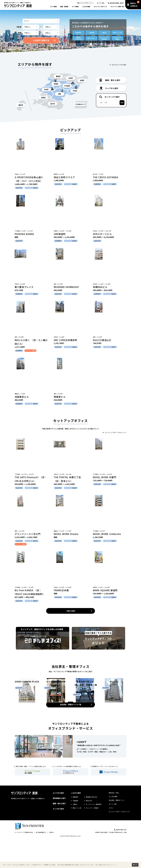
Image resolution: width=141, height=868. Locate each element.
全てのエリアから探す (119, 65)
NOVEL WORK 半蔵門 (105, 477)
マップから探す (58, 838)
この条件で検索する (41, 40)
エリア (53, 7)
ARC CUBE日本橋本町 (66, 340)
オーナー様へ (101, 3)
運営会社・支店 (114, 822)
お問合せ (51, 861)
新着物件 (78, 33)
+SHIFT (82, 771)
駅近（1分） (91, 38)
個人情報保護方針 (41, 861)
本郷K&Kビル (100, 287)
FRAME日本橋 (61, 590)
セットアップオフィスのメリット (116, 432)
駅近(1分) (89, 830)
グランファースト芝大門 (28, 534)
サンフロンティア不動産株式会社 (24, 861)
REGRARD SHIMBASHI (66, 287)
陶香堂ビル (60, 397)
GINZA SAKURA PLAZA (27, 708)
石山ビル (114, 708)
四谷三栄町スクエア (64, 177)
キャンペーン (117, 7)
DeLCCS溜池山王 (102, 340)
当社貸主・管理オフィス (117, 829)
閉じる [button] (135, 865)
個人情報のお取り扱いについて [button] (106, 865)
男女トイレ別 (117, 33)
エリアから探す (58, 822)
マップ (75, 7)
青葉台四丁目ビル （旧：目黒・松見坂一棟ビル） (85, 712)
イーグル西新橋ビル (56, 708)
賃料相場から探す (59, 827)
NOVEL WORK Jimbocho (107, 534)
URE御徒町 (60, 234)
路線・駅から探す (59, 833)
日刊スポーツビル (102, 234)
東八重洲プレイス (24, 287)
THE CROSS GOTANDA (106, 177)
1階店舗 (91, 33)
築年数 (78, 38)
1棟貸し (104, 33)
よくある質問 (113, 826)
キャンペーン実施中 (92, 837)
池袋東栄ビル (22, 397)
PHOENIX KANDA (24, 234)
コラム (111, 837)
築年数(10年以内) (91, 826)
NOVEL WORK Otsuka (66, 534)
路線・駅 (64, 7)
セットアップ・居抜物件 (94, 833)
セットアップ (100, 7)
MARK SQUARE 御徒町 (105, 590)
